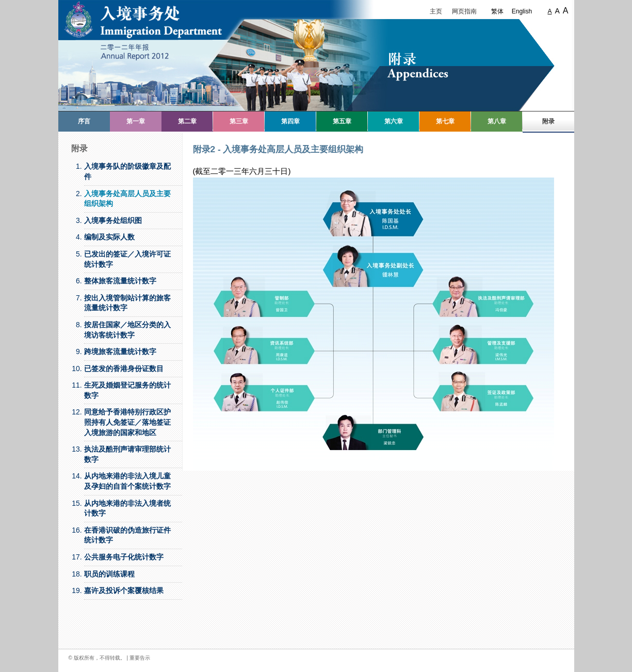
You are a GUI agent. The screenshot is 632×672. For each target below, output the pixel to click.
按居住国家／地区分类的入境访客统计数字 (127, 330)
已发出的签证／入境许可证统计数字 (127, 259)
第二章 (187, 121)
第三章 (239, 121)
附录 (548, 121)
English (522, 11)
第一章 (136, 121)
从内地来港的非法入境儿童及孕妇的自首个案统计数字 (127, 481)
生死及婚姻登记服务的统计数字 (127, 390)
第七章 (445, 121)
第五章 (342, 121)
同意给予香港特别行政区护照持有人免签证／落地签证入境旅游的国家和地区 (127, 422)
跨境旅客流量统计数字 (120, 351)
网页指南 (464, 11)
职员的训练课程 (109, 574)
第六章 (394, 121)
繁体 (497, 11)
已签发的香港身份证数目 (124, 369)
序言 (84, 121)
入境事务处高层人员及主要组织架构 (127, 199)
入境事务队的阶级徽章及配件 (127, 171)
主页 (436, 11)
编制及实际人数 (109, 237)
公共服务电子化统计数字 (124, 557)
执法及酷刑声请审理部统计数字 (127, 454)
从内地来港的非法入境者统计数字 (127, 508)
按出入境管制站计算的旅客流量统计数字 (127, 303)
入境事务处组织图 (113, 220)
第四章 (290, 121)
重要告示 (140, 658)
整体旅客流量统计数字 (120, 281)
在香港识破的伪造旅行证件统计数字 (127, 535)
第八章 (497, 121)
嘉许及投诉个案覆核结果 (124, 590)
